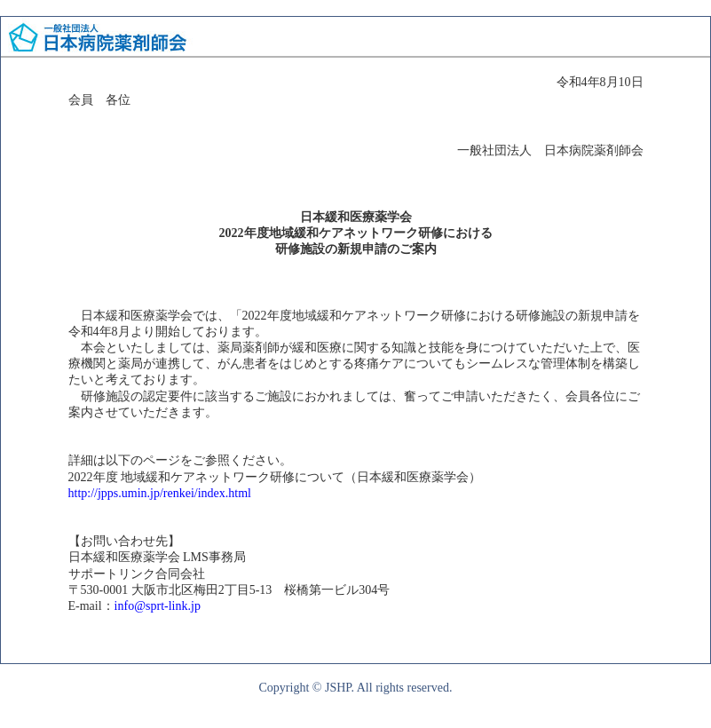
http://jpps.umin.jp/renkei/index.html (160, 493)
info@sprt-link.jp (158, 606)
